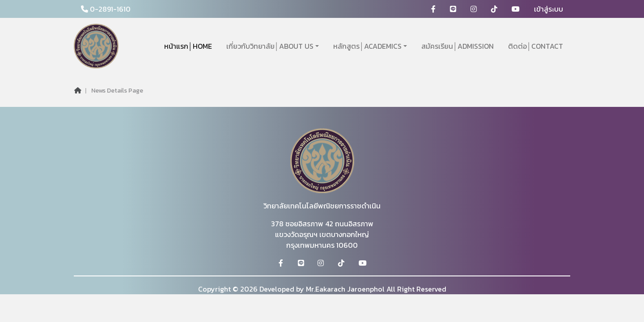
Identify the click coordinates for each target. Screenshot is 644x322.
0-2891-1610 (106, 9)
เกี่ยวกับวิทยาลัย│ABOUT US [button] (270, 46)
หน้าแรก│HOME (188, 46)
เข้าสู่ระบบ (549, 9)
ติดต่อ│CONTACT (536, 46)
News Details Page (117, 91)
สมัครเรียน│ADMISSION (458, 46)
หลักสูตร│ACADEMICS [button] (367, 46)
